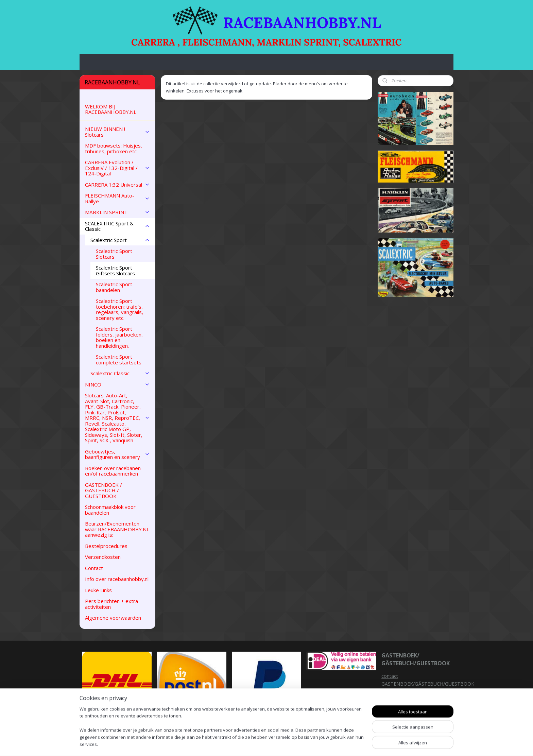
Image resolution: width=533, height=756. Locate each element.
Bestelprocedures (106, 546)
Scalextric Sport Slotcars (114, 254)
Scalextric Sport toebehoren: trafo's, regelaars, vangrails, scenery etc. (119, 309)
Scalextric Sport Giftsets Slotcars (115, 270)
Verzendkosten (103, 557)
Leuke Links (98, 590)
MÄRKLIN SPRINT (117, 212)
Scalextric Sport (120, 240)
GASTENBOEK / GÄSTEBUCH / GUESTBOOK (104, 490)
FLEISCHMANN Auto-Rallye (117, 198)
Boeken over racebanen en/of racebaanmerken (113, 471)
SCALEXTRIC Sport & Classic (117, 226)
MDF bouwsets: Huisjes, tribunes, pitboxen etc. (114, 148)
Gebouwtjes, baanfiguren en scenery (117, 454)
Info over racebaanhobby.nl (117, 579)
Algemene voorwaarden (113, 618)
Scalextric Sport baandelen (114, 287)
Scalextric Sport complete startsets (119, 359)
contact (390, 676)
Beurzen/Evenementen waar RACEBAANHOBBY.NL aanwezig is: (117, 529)
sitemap (295, 744)
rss (310, 744)
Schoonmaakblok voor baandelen (110, 510)
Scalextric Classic (120, 373)
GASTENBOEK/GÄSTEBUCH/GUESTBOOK (428, 684)
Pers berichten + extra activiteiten (111, 604)
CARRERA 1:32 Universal (117, 185)
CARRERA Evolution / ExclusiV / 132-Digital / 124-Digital (117, 168)
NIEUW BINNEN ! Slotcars (117, 132)
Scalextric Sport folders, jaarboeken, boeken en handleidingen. (119, 337)
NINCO (117, 384)
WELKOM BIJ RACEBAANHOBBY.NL (111, 109)
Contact (94, 568)
